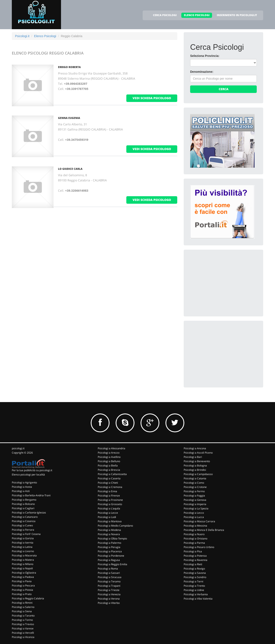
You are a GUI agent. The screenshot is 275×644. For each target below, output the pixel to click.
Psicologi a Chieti (108, 483)
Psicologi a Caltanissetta (112, 474)
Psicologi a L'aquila (109, 508)
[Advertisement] (222, 283)
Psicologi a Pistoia (22, 590)
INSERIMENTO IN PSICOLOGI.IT (237, 15)
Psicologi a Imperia (195, 504)
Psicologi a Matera (23, 560)
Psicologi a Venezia (109, 594)
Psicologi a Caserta (109, 478)
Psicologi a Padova (23, 577)
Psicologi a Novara (109, 534)
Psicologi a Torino (22, 620)
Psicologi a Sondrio (195, 577)
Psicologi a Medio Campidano (115, 526)
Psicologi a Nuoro (194, 534)
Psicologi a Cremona (110, 487)
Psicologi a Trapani (109, 586)
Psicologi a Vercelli (23, 633)
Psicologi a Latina (22, 547)
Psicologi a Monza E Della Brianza (204, 530)
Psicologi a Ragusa (109, 560)
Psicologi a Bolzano (23, 504)
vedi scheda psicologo (152, 98)
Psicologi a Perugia (109, 547)
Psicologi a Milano (23, 564)
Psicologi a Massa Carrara (199, 521)
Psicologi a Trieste (109, 590)
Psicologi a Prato (22, 594)
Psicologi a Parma (194, 543)
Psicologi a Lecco (194, 513)
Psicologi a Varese (23, 628)
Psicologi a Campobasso (198, 474)
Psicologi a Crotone (195, 487)
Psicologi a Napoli (22, 568)
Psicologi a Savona (195, 573)
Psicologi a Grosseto (110, 504)
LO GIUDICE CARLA (70, 169)
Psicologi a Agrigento (24, 482)
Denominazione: (202, 72)
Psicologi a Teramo (109, 581)
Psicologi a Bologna (195, 466)
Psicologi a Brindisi (195, 470)
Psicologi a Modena (109, 530)
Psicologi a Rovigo (194, 569)
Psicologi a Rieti (193, 564)
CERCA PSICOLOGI (165, 15)
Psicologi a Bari (193, 457)
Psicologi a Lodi (107, 517)
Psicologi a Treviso (23, 624)
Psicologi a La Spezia (196, 508)
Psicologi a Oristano (196, 538)
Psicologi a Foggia (194, 496)
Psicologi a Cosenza (24, 521)
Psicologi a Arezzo (109, 453)
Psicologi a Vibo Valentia (198, 599)
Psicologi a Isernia (23, 543)
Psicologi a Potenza (195, 556)
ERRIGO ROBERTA (69, 67)
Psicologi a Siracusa (110, 577)
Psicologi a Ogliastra (24, 573)
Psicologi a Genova (195, 500)
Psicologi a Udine (194, 590)
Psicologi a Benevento (197, 461)
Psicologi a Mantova (110, 521)
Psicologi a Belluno (109, 461)
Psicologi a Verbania (196, 594)
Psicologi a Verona (109, 599)
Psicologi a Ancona (195, 448)
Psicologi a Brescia (109, 470)
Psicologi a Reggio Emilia (112, 564)
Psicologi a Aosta (22, 487)
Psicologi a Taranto (23, 616)
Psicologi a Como (194, 483)
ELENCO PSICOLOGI (197, 15)
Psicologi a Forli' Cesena (26, 534)
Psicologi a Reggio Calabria (28, 598)
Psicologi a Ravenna (196, 560)
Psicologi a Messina (195, 526)
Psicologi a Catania (195, 478)
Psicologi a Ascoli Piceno (198, 453)
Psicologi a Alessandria (112, 448)
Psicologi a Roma (108, 569)
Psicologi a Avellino (109, 457)
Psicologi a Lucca (194, 517)
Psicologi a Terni (193, 581)
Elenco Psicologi (45, 36)
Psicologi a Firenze (109, 496)
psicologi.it (18, 448)
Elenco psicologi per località (28, 475)
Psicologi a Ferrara (23, 530)
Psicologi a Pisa (193, 551)
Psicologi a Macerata (24, 555)
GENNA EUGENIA (69, 118)
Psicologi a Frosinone (110, 500)
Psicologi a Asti (21, 491)
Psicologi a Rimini (22, 603)
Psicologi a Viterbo (109, 603)
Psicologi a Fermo (194, 491)
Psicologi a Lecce (108, 513)
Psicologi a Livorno (23, 551)
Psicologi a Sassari (109, 573)
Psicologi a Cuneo (22, 525)
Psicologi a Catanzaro (25, 517)
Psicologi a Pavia (22, 581)
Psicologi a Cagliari (23, 508)
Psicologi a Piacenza (110, 551)
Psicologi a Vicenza (23, 637)
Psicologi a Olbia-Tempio (112, 538)
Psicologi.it (22, 36)
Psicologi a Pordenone (111, 556)
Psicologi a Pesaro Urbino (199, 547)
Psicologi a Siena (22, 611)
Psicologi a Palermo (109, 543)
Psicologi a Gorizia (23, 538)
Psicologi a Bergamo (24, 500)
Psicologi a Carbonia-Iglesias (29, 513)
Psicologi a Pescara (23, 586)
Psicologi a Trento (194, 586)
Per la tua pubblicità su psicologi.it (32, 470)
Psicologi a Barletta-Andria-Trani (31, 495)
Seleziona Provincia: (205, 56)
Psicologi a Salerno (23, 607)
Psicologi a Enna (107, 491)
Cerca (224, 89)
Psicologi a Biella (108, 466)
